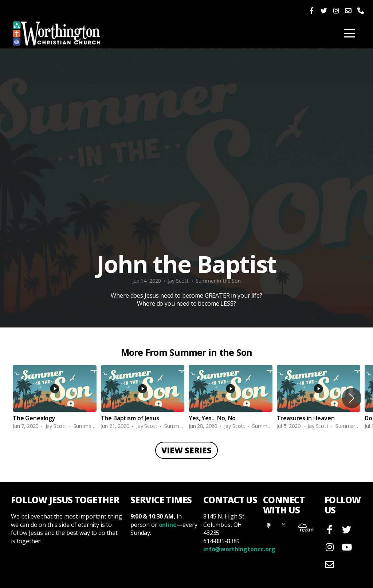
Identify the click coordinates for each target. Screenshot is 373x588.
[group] (55, 398)
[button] (352, 398)
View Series (186, 450)
